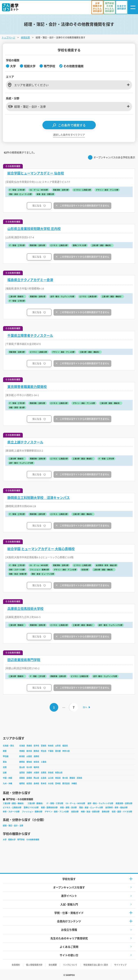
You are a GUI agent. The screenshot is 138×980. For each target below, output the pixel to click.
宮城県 (44, 746)
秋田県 (51, 746)
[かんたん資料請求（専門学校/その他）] (109, 7)
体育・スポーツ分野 (11, 812)
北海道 (22, 746)
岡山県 (36, 778)
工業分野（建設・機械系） (14, 803)
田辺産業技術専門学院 (24, 660)
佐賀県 (29, 783)
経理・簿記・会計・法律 (13, 826)
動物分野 (106, 812)
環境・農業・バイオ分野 (122, 812)
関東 (5, 751)
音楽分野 (75, 812)
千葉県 (51, 751)
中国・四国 (7, 778)
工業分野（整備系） (36, 803)
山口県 (51, 778)
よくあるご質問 (69, 947)
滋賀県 (22, 773)
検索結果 (25, 37)
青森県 (29, 746)
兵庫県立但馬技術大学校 (25, 609)
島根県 (29, 778)
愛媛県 (72, 778)
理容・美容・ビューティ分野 (91, 807)
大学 (5, 840)
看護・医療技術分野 (49, 807)
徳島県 (58, 778)
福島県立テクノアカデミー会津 (30, 280)
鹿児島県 (66, 783)
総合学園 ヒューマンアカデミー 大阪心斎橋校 (41, 549)
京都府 (29, 773)
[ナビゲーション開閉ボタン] (133, 7)
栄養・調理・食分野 (68, 807)
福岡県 (22, 783)
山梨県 (29, 756)
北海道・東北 (8, 746)
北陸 (5, 767)
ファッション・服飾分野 (32, 812)
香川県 (65, 778)
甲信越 (6, 756)
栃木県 (29, 751)
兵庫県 (44, 773)
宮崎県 (58, 783)
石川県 (29, 767)
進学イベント (69, 896)
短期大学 (12, 840)
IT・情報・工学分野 (55, 803)
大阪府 (36, 773)
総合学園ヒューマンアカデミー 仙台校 (36, 173)
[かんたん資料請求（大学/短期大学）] (97, 7)
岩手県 (36, 746)
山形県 (58, 746)
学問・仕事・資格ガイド (69, 913)
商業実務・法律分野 (124, 803)
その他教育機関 (33, 840)
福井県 (36, 767)
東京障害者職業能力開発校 (27, 387)
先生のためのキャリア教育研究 (69, 938)
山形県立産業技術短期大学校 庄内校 (34, 229)
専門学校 (21, 840)
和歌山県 (59, 773)
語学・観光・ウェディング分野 (100, 803)
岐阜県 (36, 762)
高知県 (79, 778)
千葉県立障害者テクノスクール (30, 335)
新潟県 (22, 756)
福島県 (65, 746)
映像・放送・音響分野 (90, 812)
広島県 (44, 778)
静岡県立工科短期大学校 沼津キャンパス (39, 498)
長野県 (36, 756)
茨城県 (22, 751)
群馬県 (36, 751)
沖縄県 (74, 783)
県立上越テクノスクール (25, 442)
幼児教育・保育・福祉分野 (116, 807)
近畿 (5, 773)
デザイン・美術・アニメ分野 (57, 812)
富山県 (22, 767)
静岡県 (22, 762)
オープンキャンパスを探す (69, 887)
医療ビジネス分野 (31, 807)
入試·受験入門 (69, 904)
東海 (5, 762)
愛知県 (29, 762)
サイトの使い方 (69, 955)
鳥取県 (22, 778)
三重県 (44, 762)
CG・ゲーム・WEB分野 (75, 803)
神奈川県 (66, 751)
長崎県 (36, 783)
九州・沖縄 (7, 783)
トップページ (8, 37)
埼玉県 (44, 751)
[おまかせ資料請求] (122, 7)
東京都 (58, 751)
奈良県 (51, 773)
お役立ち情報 (69, 930)
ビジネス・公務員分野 (12, 807)
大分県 (51, 783)
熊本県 (44, 783)
